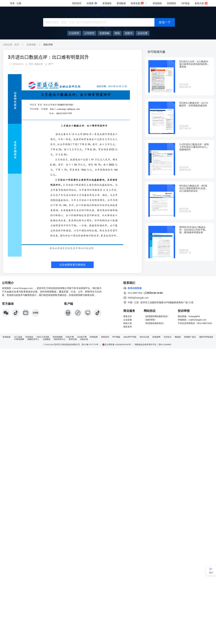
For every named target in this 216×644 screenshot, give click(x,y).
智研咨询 (105, 337)
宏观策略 (31, 45)
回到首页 (77, 3)
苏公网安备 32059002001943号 (116, 345)
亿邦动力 (168, 337)
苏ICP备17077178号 (90, 345)
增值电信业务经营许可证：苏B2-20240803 (153, 345)
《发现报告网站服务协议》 (157, 316)
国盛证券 (39, 64)
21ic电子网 (82, 337)
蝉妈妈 (178, 337)
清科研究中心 (60, 339)
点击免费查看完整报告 (72, 265)
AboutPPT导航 (130, 337)
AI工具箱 (18, 337)
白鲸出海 (84, 339)
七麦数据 (46, 339)
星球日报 (73, 339)
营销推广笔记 (190, 337)
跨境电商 (94, 337)
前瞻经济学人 (33, 339)
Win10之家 (144, 337)
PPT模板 (116, 337)
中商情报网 (19, 339)
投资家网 (156, 337)
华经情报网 (57, 337)
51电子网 (70, 337)
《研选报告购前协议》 (154, 323)
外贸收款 (29, 337)
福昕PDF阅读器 (206, 337)
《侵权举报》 (150, 320)
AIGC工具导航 (43, 337)
